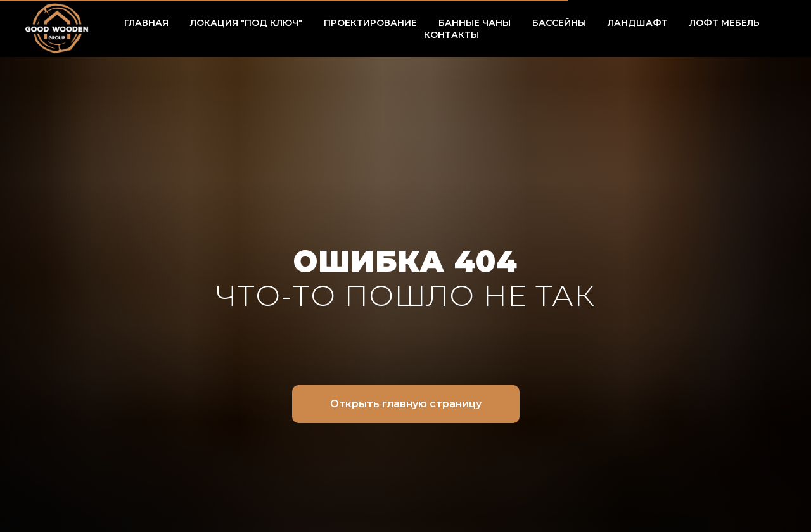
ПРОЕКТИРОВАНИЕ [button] (370, 23)
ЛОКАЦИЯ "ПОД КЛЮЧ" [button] (246, 23)
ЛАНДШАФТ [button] (638, 23)
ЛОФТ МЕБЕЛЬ (725, 23)
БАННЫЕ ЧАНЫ (475, 23)
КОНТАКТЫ (451, 35)
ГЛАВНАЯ (146, 23)
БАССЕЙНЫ (559, 23)
